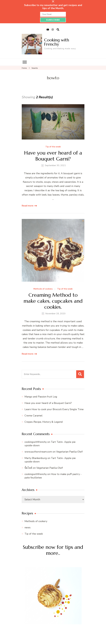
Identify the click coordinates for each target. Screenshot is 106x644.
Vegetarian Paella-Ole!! (69, 452)
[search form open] (58, 30)
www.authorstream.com (38, 452)
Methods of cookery (43, 289)
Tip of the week (53, 147)
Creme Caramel (33, 416)
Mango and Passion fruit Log (41, 397)
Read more (28, 206)
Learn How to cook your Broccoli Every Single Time (54, 409)
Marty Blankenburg (36, 458)
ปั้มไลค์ (28, 468)
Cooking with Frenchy (57, 42)
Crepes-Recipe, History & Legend (44, 422)
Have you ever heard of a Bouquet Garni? (53, 156)
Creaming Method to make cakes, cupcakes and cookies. (53, 301)
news (28, 527)
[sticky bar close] (53, 1)
